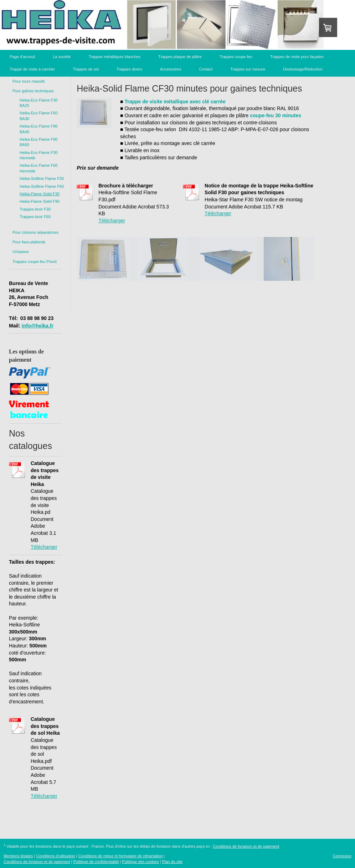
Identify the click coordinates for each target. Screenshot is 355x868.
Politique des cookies (140, 862)
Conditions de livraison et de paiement (246, 846)
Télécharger (44, 547)
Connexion (342, 856)
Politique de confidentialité (96, 862)
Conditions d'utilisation (56, 856)
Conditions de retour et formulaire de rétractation (121, 856)
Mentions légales (18, 856)
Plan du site (172, 862)
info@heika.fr (38, 326)
